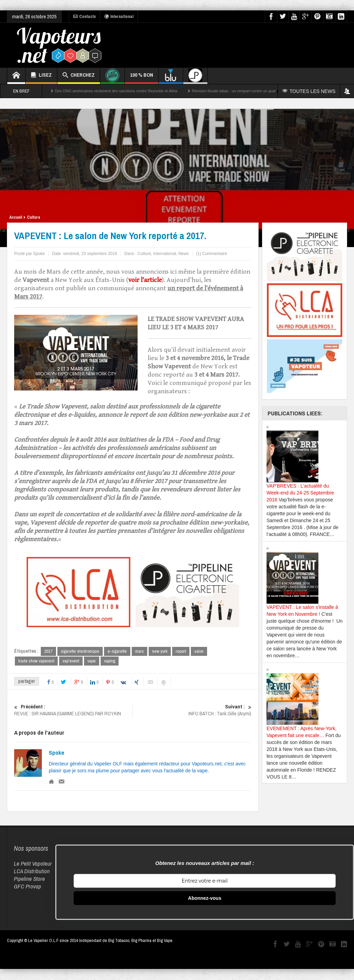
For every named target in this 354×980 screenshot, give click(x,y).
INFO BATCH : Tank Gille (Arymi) (192, 711)
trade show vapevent (36, 661)
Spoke (57, 753)
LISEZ (41, 76)
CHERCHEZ (79, 76)
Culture (34, 217)
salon (199, 651)
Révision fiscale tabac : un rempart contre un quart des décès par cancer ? (255, 91)
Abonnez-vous (205, 899)
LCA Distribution (32, 872)
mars (139, 651)
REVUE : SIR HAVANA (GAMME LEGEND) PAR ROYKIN (73, 711)
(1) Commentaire (212, 254)
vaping (110, 661)
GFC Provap (27, 887)
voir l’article (145, 280)
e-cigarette (117, 651)
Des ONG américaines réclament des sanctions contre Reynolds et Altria (116, 91)
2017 (48, 651)
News (184, 254)
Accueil (16, 217)
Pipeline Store (29, 879)
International (119, 17)
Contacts (85, 17)
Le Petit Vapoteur (33, 864)
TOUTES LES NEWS (310, 91)
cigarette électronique (80, 651)
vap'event (71, 661)
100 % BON (142, 78)
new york (160, 651)
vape (92, 661)
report (181, 651)
